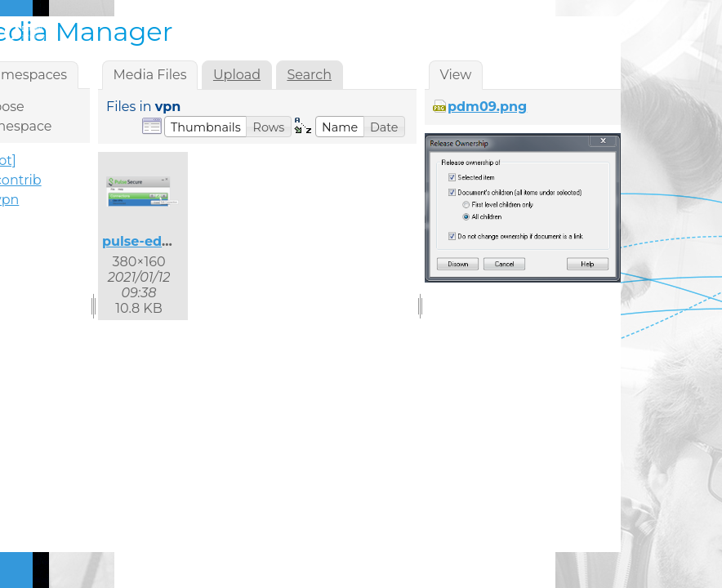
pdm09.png (487, 107)
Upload (237, 75)
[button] (206, 127)
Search (309, 75)
